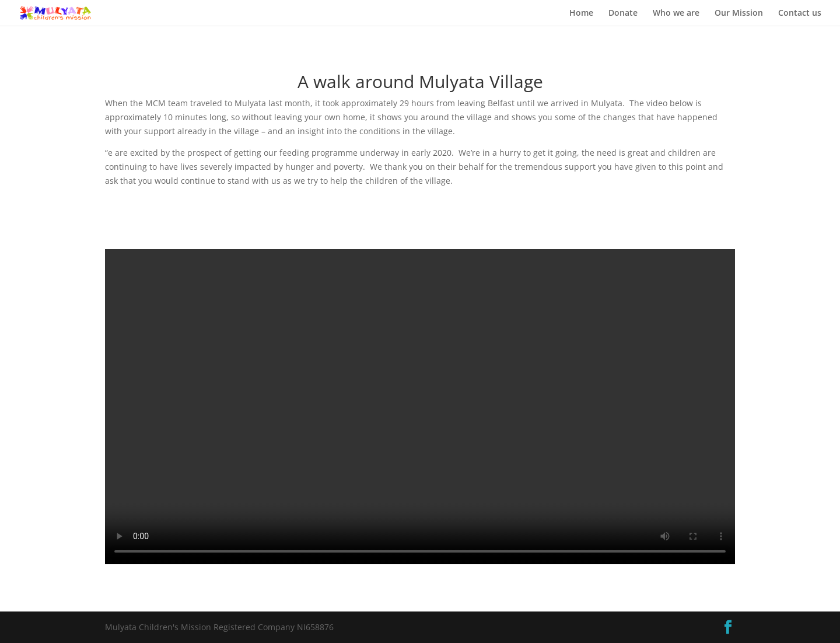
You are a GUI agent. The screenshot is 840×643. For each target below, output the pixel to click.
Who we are (676, 13)
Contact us (800, 13)
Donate (623, 13)
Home (581, 13)
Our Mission (739, 13)
